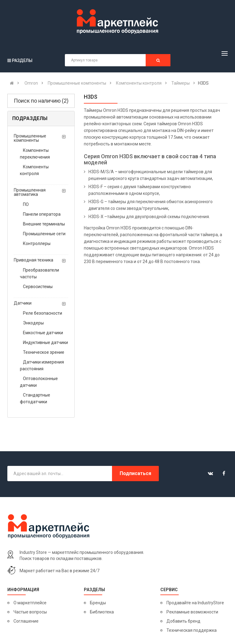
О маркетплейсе (30, 603)
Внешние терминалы (44, 224)
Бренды (98, 603)
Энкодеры (33, 323)
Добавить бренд (183, 621)
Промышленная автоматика (30, 192)
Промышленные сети (44, 234)
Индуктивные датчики (45, 342)
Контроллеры (37, 243)
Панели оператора (42, 214)
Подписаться (135, 473)
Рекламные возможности (192, 612)
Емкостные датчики (43, 333)
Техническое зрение (44, 352)
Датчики (23, 303)
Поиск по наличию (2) (41, 101)
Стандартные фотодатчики (35, 398)
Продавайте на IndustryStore (195, 603)
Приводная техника (34, 260)
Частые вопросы (30, 612)
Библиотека (102, 612)
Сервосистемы (38, 287)
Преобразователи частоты (39, 273)
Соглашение (26, 621)
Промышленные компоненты (30, 138)
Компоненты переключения (35, 154)
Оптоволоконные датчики (39, 382)
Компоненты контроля (34, 170)
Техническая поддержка (192, 630)
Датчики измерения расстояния (42, 365)
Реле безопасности (43, 313)
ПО (26, 204)
